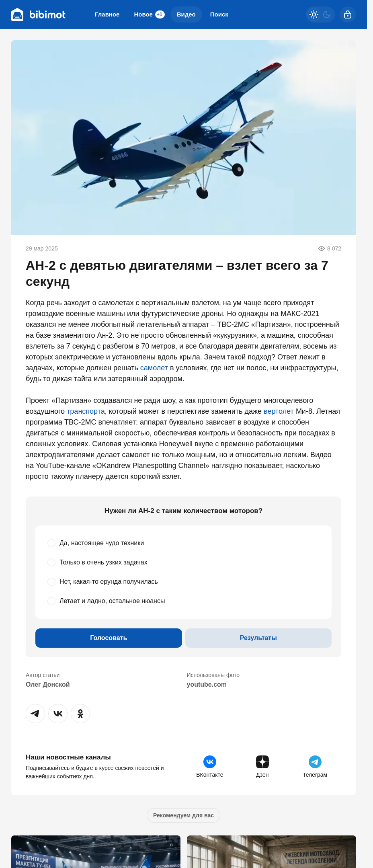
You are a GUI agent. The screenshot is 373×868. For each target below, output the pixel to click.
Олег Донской (48, 684)
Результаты (258, 638)
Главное (107, 14)
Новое (149, 14)
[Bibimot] (39, 14)
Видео (186, 14)
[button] (35, 714)
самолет (154, 368)
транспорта (86, 411)
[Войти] (348, 14)
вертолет (279, 411)
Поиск (219, 14)
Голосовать (109, 638)
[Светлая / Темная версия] (320, 14)
